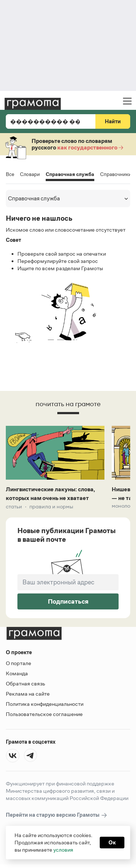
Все (10, 174)
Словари (30, 174)
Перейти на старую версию (57, 815)
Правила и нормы (51, 507)
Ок (112, 842)
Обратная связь (25, 683)
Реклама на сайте (28, 694)
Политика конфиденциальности (45, 704)
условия (63, 850)
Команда (17, 673)
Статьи (14, 507)
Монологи (124, 506)
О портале (18, 663)
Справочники (116, 174)
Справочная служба (70, 175)
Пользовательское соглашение (44, 714)
